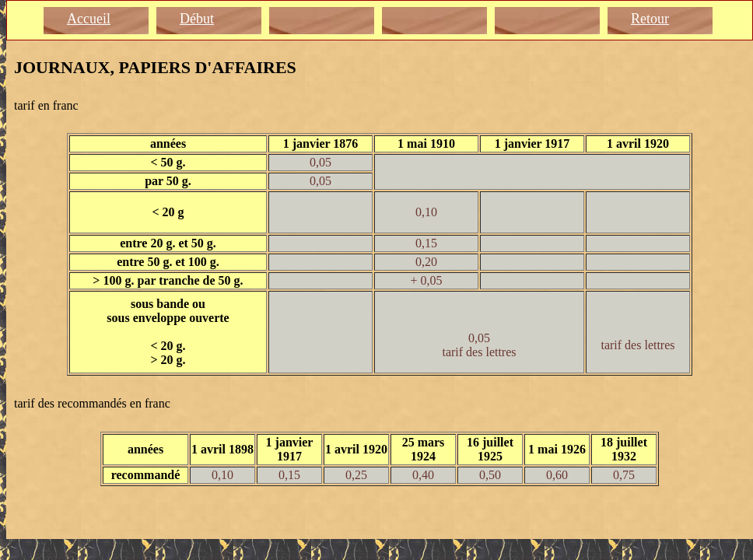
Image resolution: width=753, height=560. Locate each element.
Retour (650, 19)
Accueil (89, 19)
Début (197, 19)
